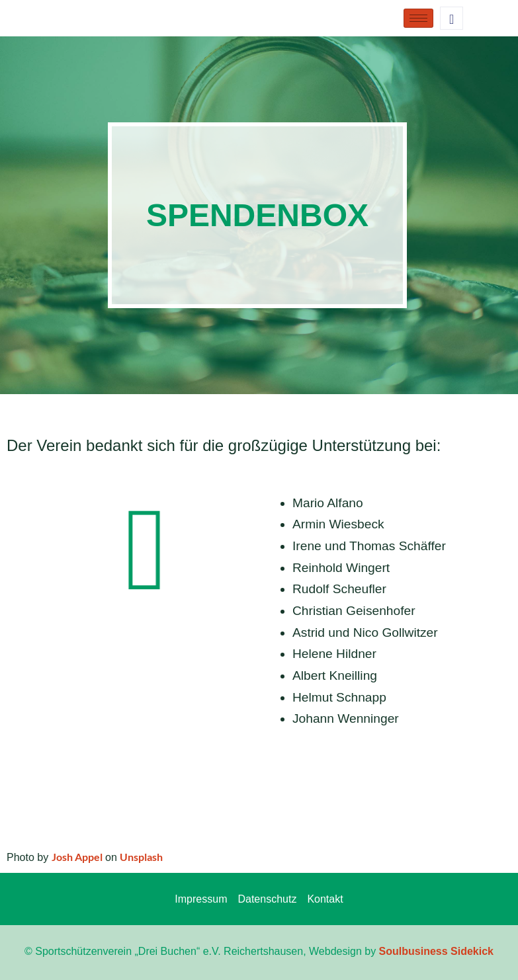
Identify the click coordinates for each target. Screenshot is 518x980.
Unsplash (141, 857)
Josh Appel (77, 857)
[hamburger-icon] (418, 18)
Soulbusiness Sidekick (436, 951)
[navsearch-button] (452, 18)
